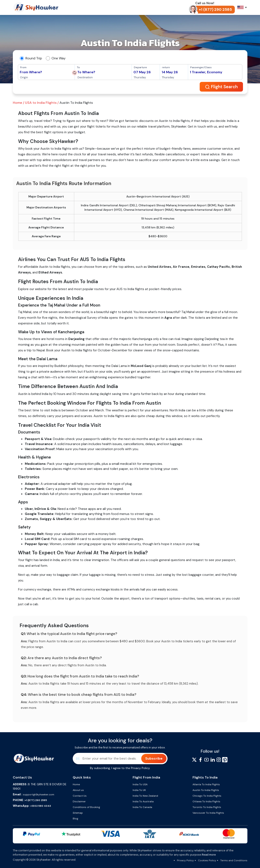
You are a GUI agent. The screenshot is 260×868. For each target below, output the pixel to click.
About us (78, 790)
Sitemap (78, 813)
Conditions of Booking (86, 807)
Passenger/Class (201, 67)
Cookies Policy (207, 860)
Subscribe (154, 758)
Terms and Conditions (234, 860)
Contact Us (80, 796)
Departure (140, 67)
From (23, 67)
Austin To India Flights (206, 790)
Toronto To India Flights (207, 807)
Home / (18, 103)
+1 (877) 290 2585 (36, 800)
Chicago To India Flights (207, 796)
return (166, 67)
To (78, 67)
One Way (59, 58)
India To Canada (142, 807)
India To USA (140, 784)
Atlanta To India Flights (206, 784)
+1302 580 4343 (41, 806)
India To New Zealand (145, 796)
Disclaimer (79, 801)
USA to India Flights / (41, 103)
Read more (209, 855)
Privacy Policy (140, 768)
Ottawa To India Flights (206, 801)
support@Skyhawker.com (38, 795)
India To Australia (143, 801)
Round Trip (34, 58)
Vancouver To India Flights (208, 813)
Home (76, 784)
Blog (75, 819)
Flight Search (222, 87)
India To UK (139, 790)
